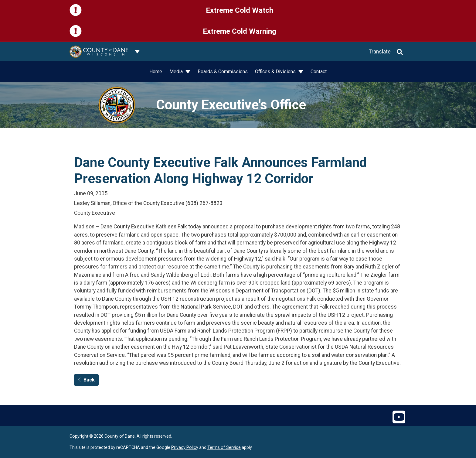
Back (86, 380)
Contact (319, 72)
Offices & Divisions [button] (276, 72)
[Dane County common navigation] (137, 52)
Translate (380, 52)
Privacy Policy (185, 447)
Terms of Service (224, 447)
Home (156, 72)
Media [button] (177, 72)
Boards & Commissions (223, 72)
